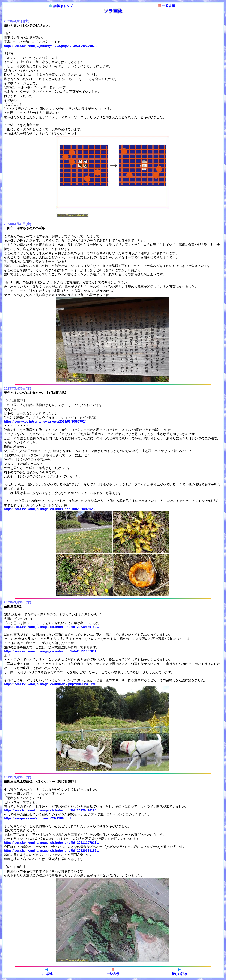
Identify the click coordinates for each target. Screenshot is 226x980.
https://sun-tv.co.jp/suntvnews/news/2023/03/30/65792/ (45, 422)
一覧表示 (166, 6)
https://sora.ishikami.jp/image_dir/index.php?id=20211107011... (51, 651)
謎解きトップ (61, 6)
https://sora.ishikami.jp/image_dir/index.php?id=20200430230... (51, 509)
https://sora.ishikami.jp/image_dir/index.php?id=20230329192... (51, 851)
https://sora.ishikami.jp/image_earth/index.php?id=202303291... (52, 684)
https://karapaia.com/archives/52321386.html (38, 818)
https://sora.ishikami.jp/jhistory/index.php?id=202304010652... (51, 46)
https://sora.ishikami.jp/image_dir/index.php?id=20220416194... (51, 810)
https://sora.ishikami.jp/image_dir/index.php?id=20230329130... (51, 627)
